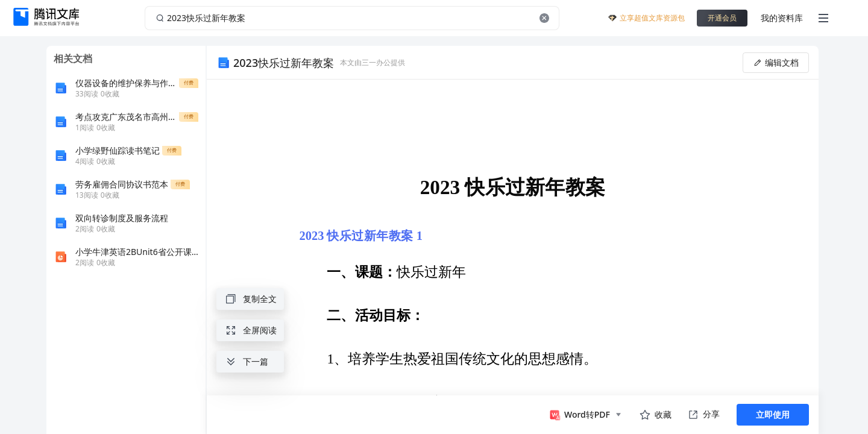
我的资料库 (782, 18)
